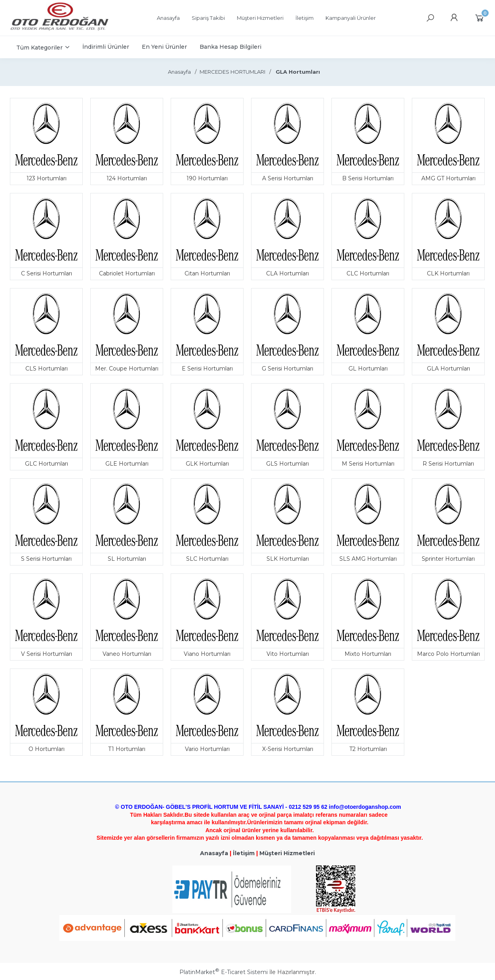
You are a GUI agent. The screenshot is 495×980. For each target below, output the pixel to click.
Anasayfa (214, 853)
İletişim (244, 853)
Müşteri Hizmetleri (287, 853)
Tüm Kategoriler (39, 48)
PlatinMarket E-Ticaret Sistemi (224, 972)
